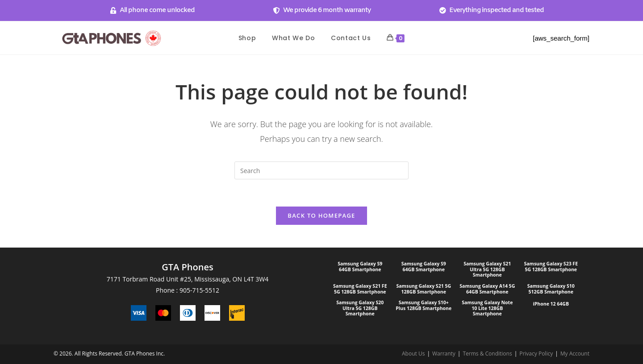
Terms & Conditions (487, 354)
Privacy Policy (536, 354)
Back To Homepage (321, 215)
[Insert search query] (321, 170)
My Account (575, 354)
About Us (413, 354)
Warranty (444, 354)
